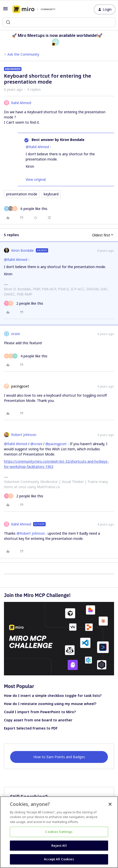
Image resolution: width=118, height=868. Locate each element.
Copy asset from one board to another (38, 720)
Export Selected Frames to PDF (31, 728)
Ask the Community (23, 54)
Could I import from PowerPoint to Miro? (40, 712)
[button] (5, 10)
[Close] (110, 804)
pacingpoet (20, 386)
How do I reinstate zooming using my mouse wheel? (50, 704)
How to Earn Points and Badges (59, 757)
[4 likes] (26, 356)
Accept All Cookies (59, 859)
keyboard (51, 194)
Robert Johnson (24, 435)
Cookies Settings (59, 832)
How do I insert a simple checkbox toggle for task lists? (53, 696)
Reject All (59, 845)
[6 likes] (26, 209)
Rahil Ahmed (21, 103)
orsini (15, 334)
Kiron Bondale (22, 250)
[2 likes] (24, 303)
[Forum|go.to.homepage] (34, 9)
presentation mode (22, 194)
